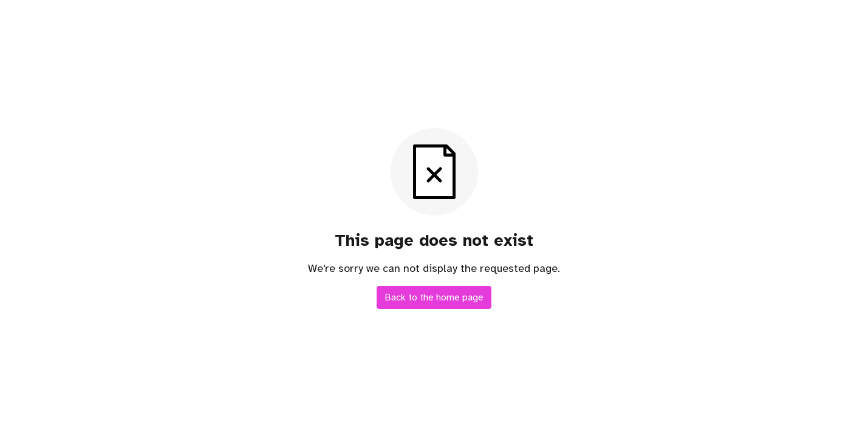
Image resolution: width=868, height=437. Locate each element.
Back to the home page (434, 297)
